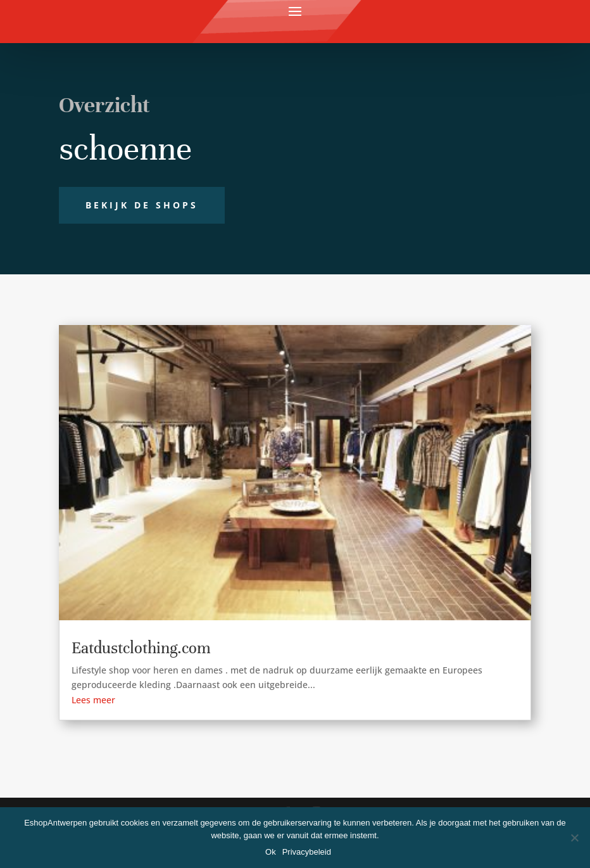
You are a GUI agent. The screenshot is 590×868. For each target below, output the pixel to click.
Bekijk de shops (142, 205)
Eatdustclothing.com (141, 648)
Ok (271, 852)
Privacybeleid (307, 852)
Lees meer (93, 700)
